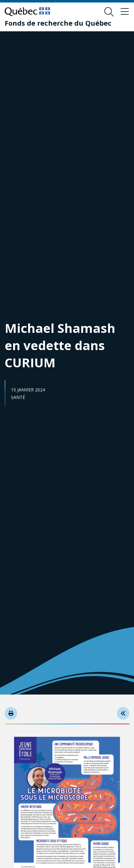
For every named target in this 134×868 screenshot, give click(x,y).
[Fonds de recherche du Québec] (58, 23)
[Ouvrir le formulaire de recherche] (109, 12)
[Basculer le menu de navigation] (125, 12)
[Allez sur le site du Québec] (27, 12)
